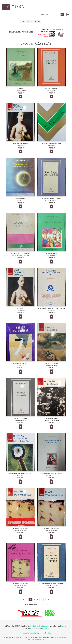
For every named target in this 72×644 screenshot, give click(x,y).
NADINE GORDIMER (20, 530)
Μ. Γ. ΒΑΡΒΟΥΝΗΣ (52, 475)
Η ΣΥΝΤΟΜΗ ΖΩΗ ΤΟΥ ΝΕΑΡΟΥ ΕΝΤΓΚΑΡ (52, 584)
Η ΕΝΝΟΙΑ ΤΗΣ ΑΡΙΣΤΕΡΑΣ (20, 363)
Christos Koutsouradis (41, 626)
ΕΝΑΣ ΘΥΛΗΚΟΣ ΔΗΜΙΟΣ (20, 143)
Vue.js (47, 629)
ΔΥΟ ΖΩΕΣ (20, 88)
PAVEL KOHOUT (20, 145)
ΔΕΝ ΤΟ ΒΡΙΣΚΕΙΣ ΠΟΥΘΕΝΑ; (31, 21)
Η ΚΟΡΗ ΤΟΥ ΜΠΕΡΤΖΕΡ (20, 528)
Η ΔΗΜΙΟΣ (20, 308)
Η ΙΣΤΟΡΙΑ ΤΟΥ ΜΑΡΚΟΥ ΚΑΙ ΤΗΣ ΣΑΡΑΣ (20, 473)
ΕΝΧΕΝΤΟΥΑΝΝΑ (20, 198)
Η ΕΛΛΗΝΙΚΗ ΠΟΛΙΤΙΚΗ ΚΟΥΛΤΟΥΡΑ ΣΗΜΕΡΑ (52, 308)
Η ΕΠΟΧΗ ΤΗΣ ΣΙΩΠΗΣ (52, 363)
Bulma (32, 629)
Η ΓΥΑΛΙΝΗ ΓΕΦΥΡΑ (52, 253)
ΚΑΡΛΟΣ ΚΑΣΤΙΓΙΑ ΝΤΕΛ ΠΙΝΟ (20, 255)
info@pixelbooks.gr (61, 637)
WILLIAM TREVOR (20, 90)
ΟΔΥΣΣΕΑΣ (20, 92)
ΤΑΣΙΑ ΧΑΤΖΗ (20, 200)
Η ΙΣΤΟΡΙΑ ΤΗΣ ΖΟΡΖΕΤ (52, 418)
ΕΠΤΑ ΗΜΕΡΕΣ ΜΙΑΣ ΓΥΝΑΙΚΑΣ (52, 198)
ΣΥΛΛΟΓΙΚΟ (52, 310)
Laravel (64, 626)
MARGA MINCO (52, 255)
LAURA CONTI (20, 475)
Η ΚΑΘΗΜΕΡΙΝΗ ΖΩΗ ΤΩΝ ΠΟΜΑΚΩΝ (52, 473)
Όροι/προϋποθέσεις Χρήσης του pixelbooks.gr (36, 633)
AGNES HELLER (52, 145)
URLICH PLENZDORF (52, 585)
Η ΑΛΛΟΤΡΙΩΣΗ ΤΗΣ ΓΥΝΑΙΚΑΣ (20, 253)
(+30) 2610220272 (38, 640)
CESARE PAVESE (52, 90)
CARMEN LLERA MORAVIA (52, 420)
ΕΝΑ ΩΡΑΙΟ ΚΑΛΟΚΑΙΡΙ (52, 88)
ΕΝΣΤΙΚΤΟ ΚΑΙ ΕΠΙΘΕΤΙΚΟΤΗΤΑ (52, 143)
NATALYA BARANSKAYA (52, 200)
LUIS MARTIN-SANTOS (52, 365)
